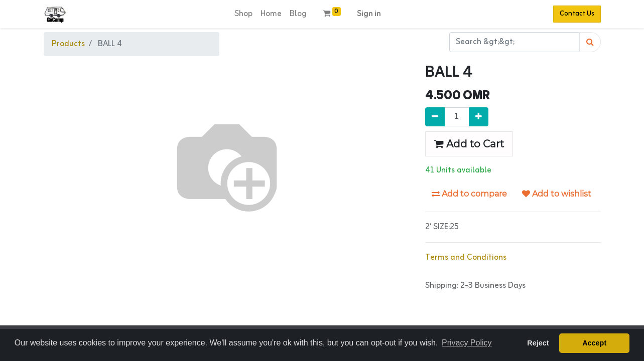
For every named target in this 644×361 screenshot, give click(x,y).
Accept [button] (594, 343)
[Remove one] (435, 117)
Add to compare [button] (469, 194)
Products (68, 44)
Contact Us (577, 14)
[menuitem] (243, 14)
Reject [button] (538, 343)
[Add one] (479, 117)
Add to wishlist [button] (557, 194)
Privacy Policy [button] (467, 343)
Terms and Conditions (466, 258)
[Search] (590, 42)
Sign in (369, 14)
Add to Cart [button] (469, 144)
